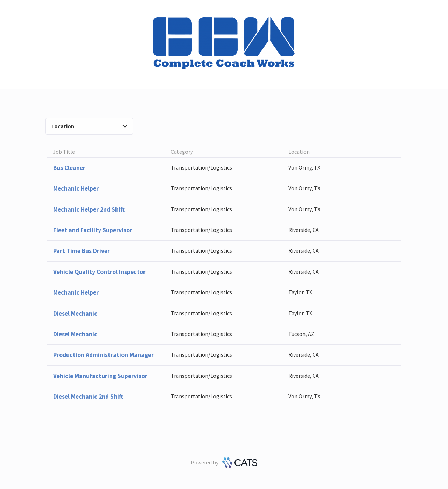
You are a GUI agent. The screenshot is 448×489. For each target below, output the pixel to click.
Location (89, 126)
